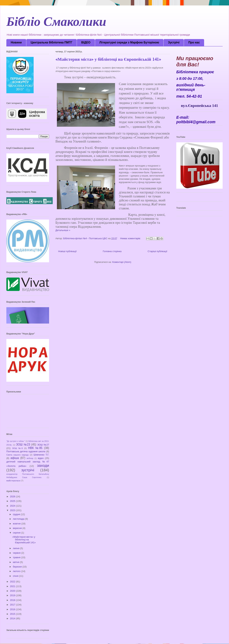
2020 (13, 591)
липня (17, 548)
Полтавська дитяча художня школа (26, 451)
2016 (13, 609)
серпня (17, 533)
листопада (19, 519)
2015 (13, 614)
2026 (13, 496)
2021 (13, 586)
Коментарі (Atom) (122, 262)
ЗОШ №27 (43, 445)
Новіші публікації (67, 251)
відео (41, 458)
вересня (18, 528)
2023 (13, 510)
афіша (15, 458)
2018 (13, 600)
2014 (13, 618)
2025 (13, 501)
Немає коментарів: (131, 238)
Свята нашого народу (18, 455)
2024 (13, 506)
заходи (43, 465)
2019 (13, 595)
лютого (17, 571)
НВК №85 (35, 448)
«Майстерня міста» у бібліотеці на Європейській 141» (108, 60)
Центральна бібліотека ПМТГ (52, 42)
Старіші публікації (157, 251)
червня (17, 553)
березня (18, 567)
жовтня (17, 524)
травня (17, 557)
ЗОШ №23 (23, 445)
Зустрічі (174, 42)
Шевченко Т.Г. (41, 455)
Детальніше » (63, 230)
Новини (16, 42)
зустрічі (28, 470)
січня (16, 576)
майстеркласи (13, 481)
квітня (16, 562)
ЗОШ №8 (17, 448)
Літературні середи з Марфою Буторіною (129, 42)
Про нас (194, 42)
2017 (13, 605)
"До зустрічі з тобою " (16, 441)
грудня (17, 514)
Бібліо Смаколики (56, 23)
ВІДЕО (86, 42)
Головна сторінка (112, 251)
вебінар (30, 458)
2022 (13, 582)
